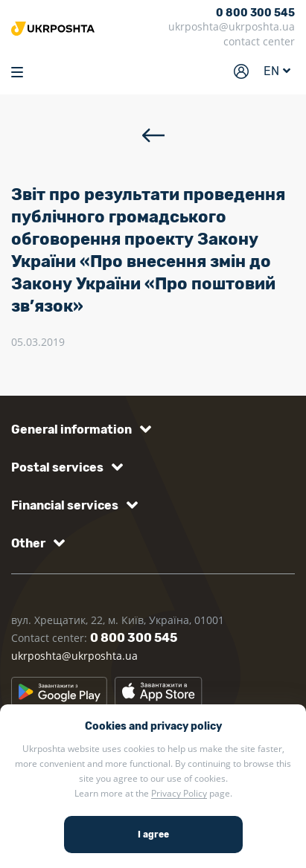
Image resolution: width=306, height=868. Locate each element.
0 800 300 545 (255, 13)
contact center (259, 41)
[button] (79, 430)
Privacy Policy (179, 793)
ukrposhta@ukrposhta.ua (232, 26)
